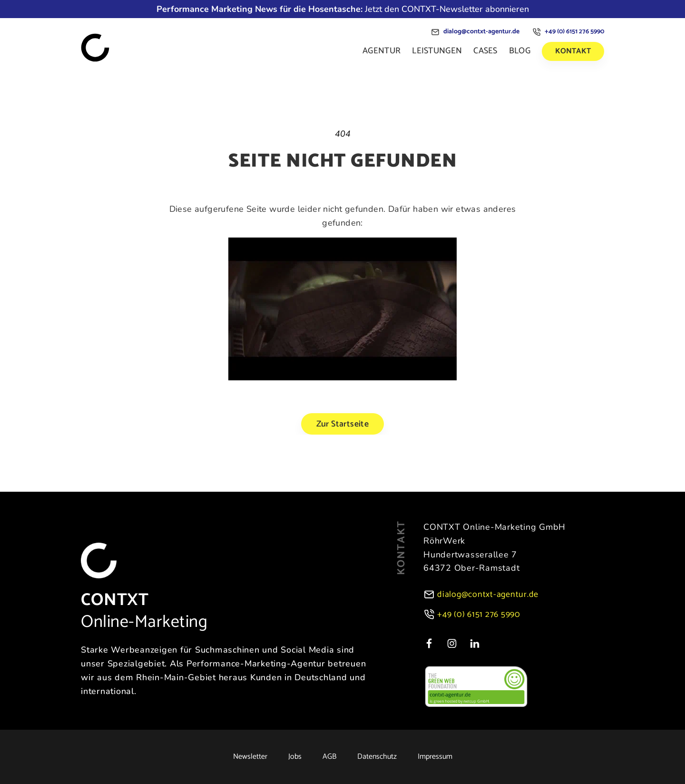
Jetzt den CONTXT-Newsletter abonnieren (343, 9)
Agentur (382, 51)
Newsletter (250, 757)
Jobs (295, 757)
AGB (329, 757)
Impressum (435, 757)
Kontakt (573, 51)
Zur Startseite (343, 424)
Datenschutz (377, 757)
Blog (520, 51)
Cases (485, 51)
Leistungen (437, 51)
